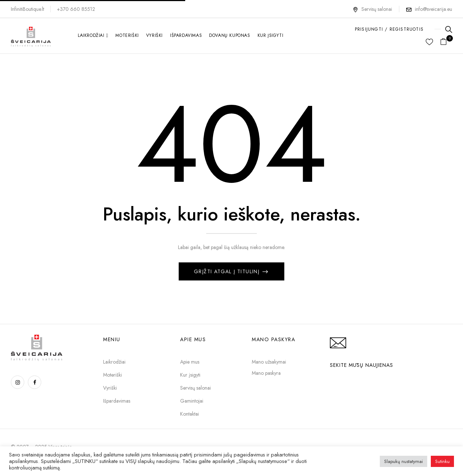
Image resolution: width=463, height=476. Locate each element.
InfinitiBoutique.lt (27, 9)
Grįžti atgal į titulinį (228, 271)
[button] (446, 42)
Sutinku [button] (442, 461)
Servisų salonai (372, 9)
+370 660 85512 (76, 9)
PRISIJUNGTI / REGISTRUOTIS (389, 29)
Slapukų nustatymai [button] (403, 461)
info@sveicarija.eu (434, 9)
